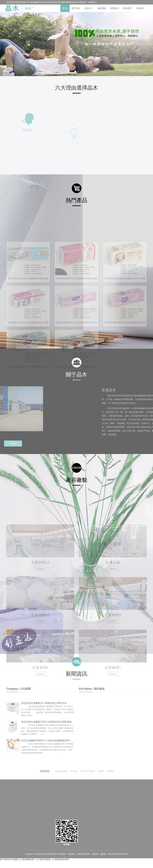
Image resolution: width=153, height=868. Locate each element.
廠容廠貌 (102, 8)
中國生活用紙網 (87, 774)
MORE (13, 444)
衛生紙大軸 (45, 2)
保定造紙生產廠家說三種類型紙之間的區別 (44, 715)
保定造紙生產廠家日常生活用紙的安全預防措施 (46, 734)
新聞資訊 (115, 8)
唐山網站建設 (62, 774)
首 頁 (65, 8)
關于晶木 (76, 8)
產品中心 (89, 8)
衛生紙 (74, 774)
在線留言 (140, 8)
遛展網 (110, 774)
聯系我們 (127, 8)
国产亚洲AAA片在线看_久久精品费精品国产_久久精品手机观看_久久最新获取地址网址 (35, 859)
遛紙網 (101, 774)
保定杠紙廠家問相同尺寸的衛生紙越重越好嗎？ (46, 753)
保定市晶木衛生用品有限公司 (47, 854)
